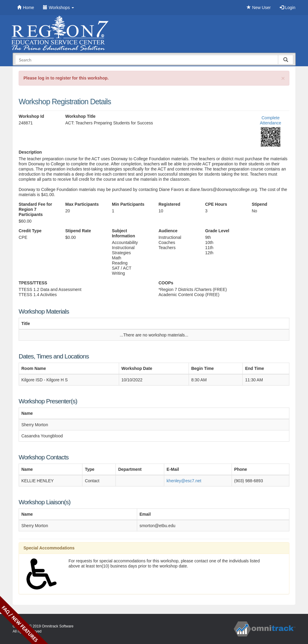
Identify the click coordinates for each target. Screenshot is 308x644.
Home (26, 8)
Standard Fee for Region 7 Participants (35, 209)
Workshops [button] (59, 8)
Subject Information (123, 233)
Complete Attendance (271, 120)
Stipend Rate (78, 231)
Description (30, 152)
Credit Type (30, 231)
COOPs (166, 283)
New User (259, 8)
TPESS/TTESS (33, 283)
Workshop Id (31, 116)
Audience (168, 231)
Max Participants (82, 204)
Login (288, 8)
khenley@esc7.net (184, 481)
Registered (169, 204)
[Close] (283, 78)
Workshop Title (80, 116)
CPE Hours (216, 204)
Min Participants (128, 204)
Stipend (259, 204)
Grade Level (217, 231)
